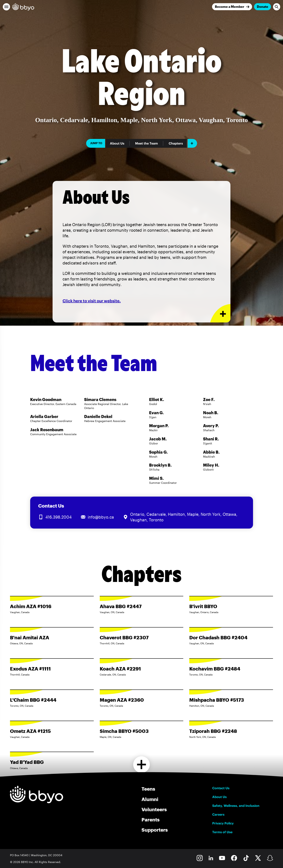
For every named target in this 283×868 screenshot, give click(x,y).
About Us (117, 143)
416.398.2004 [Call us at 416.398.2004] (58, 517)
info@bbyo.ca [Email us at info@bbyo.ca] (101, 517)
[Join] (232, 7)
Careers (218, 814)
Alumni (150, 799)
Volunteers (154, 809)
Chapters (176, 143)
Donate (263, 6)
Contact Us (221, 788)
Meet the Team (146, 143)
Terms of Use (222, 832)
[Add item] (192, 143)
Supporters (155, 830)
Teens (148, 789)
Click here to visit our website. (92, 301)
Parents (150, 820)
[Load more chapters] (142, 765)
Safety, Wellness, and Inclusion (236, 806)
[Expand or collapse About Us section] (220, 313)
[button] (6, 7)
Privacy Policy (223, 823)
